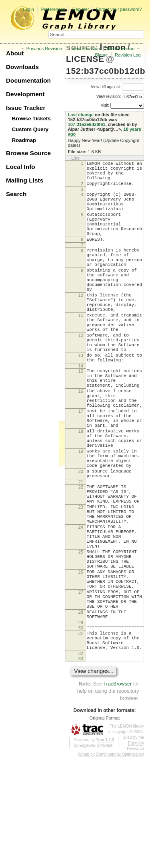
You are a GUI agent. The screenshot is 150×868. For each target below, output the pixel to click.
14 (81, 412)
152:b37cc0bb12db (106, 71)
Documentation (28, 80)
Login (28, 9)
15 (81, 417)
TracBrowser (117, 795)
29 (81, 727)
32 (81, 764)
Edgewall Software (96, 856)
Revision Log (128, 55)
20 (81, 541)
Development (25, 94)
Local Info (21, 167)
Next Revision (121, 49)
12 (81, 374)
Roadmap (24, 140)
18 (81, 491)
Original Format (105, 829)
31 (81, 739)
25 (81, 640)
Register (81, 9)
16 (81, 442)
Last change (81, 115)
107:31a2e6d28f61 (87, 124)
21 (81, 554)
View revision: (109, 96)
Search (16, 194)
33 (81, 769)
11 (81, 349)
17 (81, 466)
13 (81, 399)
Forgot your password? (119, 9)
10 (81, 324)
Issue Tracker (26, 108)
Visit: (105, 105)
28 (81, 714)
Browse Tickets (31, 119)
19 (81, 516)
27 (81, 690)
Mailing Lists (25, 180)
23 (81, 584)
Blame (101, 55)
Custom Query (30, 129)
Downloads (22, 67)
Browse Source (28, 153)
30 (81, 732)
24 (81, 609)
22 (81, 559)
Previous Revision (44, 49)
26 (81, 665)
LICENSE (85, 59)
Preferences (53, 9)
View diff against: (117, 87)
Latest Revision (85, 49)
